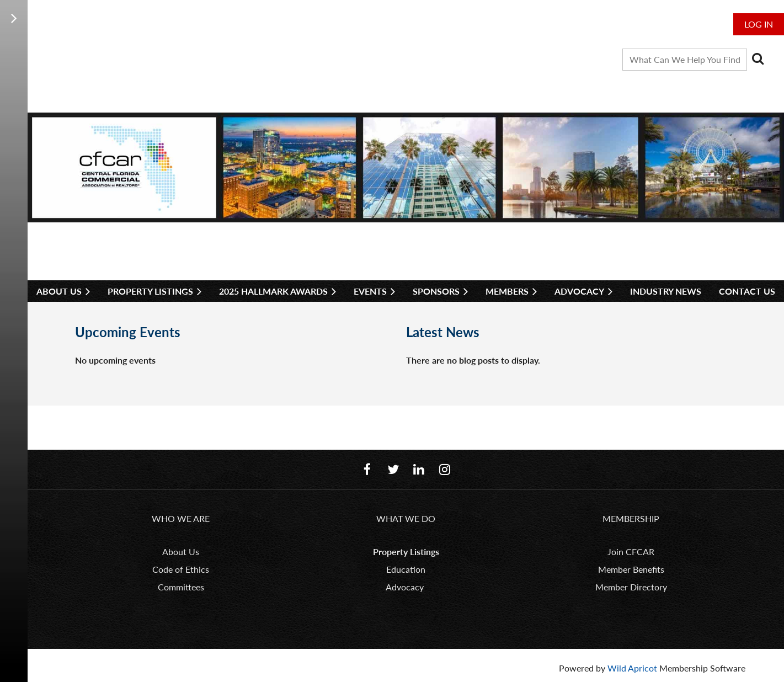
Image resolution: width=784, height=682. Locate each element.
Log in (759, 24)
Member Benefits (631, 569)
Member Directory (631, 587)
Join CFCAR (631, 552)
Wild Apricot (632, 668)
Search (758, 58)
